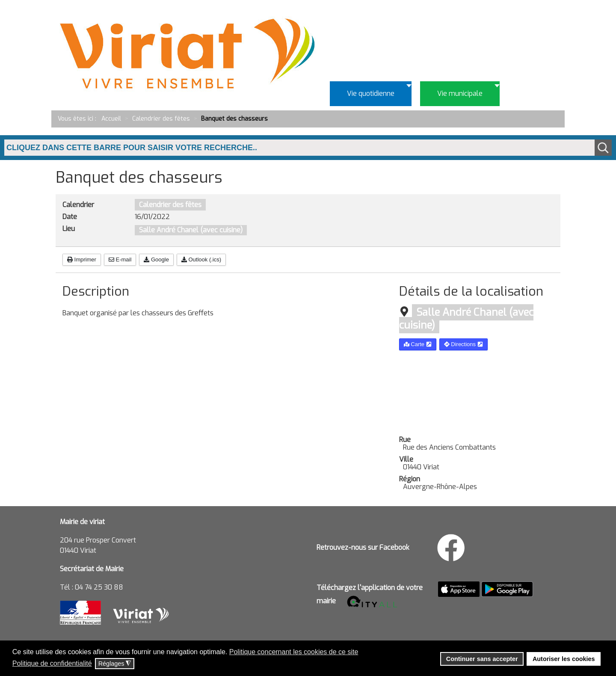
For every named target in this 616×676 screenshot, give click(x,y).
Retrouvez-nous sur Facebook (363, 547)
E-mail (120, 259)
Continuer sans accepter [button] (482, 659)
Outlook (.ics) (201, 259)
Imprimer (82, 259)
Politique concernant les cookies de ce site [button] (294, 652)
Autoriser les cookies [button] (564, 659)
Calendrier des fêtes (170, 205)
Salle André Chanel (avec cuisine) (191, 230)
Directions (463, 344)
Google (156, 259)
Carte (418, 344)
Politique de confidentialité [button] (52, 663)
